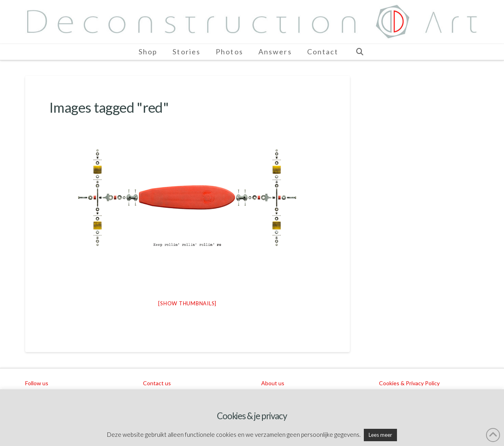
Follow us (37, 383)
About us (273, 383)
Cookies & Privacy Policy (409, 383)
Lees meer (380, 435)
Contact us (157, 383)
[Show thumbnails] (187, 303)
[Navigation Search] (359, 52)
